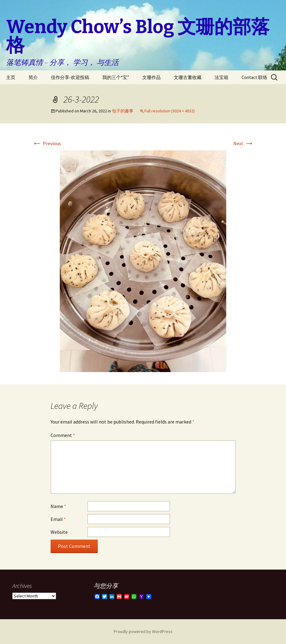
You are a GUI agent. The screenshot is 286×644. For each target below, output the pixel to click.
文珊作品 (151, 77)
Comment (63, 435)
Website (59, 532)
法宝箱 (221, 77)
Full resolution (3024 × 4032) (170, 111)
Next (244, 143)
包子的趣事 (123, 111)
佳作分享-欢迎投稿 (70, 77)
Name (58, 506)
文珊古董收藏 (188, 77)
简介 (33, 77)
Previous (47, 143)
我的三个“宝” (116, 77)
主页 (11, 77)
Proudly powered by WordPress (143, 631)
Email (58, 519)
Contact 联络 (254, 77)
